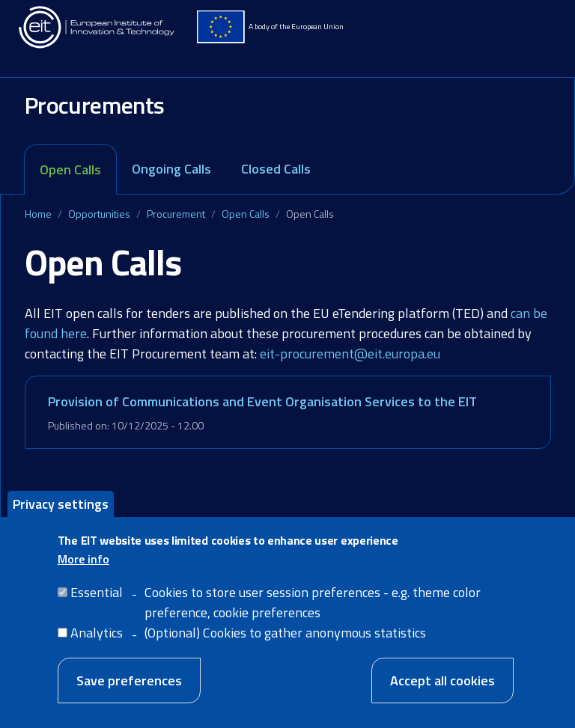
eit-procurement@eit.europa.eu (350, 354)
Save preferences (129, 689)
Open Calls (70, 169)
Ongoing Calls (171, 169)
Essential (97, 601)
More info (83, 568)
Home (38, 214)
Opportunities (99, 214)
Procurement (176, 214)
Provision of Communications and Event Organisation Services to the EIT (262, 401)
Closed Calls (276, 169)
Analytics (97, 642)
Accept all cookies (442, 689)
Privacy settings (61, 513)
